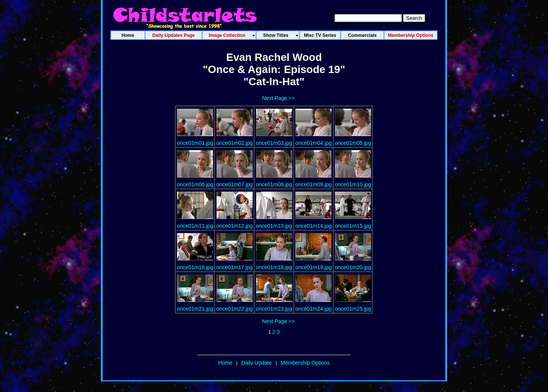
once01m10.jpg (353, 184)
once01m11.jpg (195, 226)
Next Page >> (279, 98)
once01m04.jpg (314, 143)
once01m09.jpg (314, 184)
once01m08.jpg (274, 184)
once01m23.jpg (274, 309)
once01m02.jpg (234, 143)
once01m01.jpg (195, 143)
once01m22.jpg (234, 309)
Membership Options (305, 363)
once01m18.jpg (274, 267)
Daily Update (256, 363)
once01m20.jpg (353, 267)
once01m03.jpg (274, 143)
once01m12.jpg (234, 226)
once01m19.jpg (314, 267)
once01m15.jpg (353, 226)
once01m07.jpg (234, 184)
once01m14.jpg (314, 226)
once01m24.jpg (314, 309)
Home (225, 363)
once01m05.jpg (353, 143)
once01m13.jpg (274, 226)
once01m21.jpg (195, 309)
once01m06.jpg (195, 184)
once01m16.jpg (195, 267)
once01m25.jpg (353, 309)
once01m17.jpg (234, 267)
